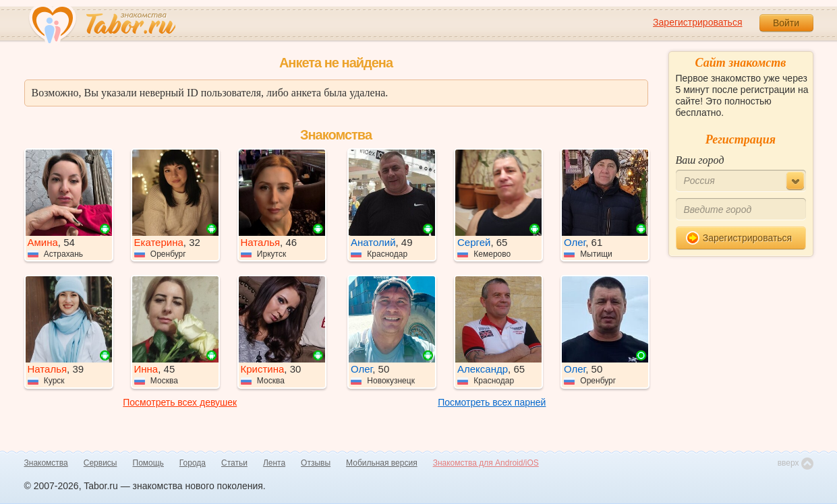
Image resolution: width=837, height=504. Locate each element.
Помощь (148, 463)
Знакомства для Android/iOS (486, 463)
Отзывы (316, 463)
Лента (274, 463)
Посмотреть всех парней (492, 402)
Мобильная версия (382, 463)
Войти (786, 23)
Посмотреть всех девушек (180, 402)
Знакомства (46, 463)
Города (193, 463)
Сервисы (100, 463)
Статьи (234, 463)
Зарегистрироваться (697, 22)
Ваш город (700, 160)
